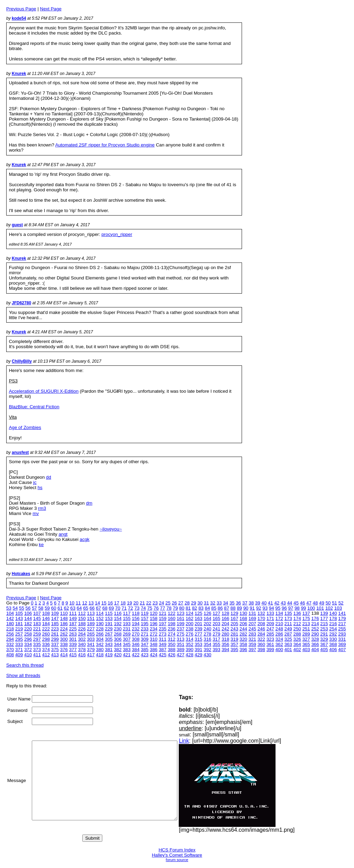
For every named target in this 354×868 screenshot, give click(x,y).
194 (136, 624)
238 (189, 629)
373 (37, 650)
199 (180, 624)
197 (162, 624)
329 (324, 639)
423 (145, 655)
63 (73, 608)
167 (234, 618)
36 (238, 603)
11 (78, 603)
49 (322, 603)
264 (82, 634)
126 (207, 613)
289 (306, 634)
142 (10, 618)
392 (207, 650)
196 (153, 624)
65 (86, 608)
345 (127, 644)
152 (100, 618)
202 (207, 624)
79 (175, 608)
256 (10, 634)
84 (207, 608)
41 (271, 603)
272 (153, 634)
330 (333, 639)
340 (82, 644)
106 (28, 613)
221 (37, 629)
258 (28, 634)
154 (118, 618)
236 (171, 629)
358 (243, 644)
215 (324, 624)
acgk (85, 539)
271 (145, 634)
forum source (177, 860)
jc (35, 482)
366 (315, 644)
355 (216, 644)
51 (334, 603)
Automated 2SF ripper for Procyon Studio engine (105, 145)
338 (64, 644)
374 (46, 650)
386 (153, 650)
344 (118, 644)
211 (288, 624)
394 (225, 650)
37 (245, 603)
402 (297, 650)
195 (145, 624)
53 (9, 608)
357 (234, 644)
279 (216, 634)
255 (342, 629)
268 (118, 634)
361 (270, 644)
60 (54, 608)
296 (28, 639)
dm (89, 503)
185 (55, 624)
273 (162, 634)
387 (162, 650)
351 (180, 644)
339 (73, 644)
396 (243, 650)
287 (288, 634)
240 (207, 629)
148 (64, 618)
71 (124, 608)
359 (252, 644)
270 (136, 634)
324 (279, 639)
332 (10, 644)
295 (19, 639)
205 (234, 624)
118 (136, 613)
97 (291, 608)
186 (64, 624)
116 (118, 613)
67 (98, 608)
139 (324, 613)
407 (342, 650)
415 (73, 655)
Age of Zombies (25, 427)
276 (189, 634)
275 (180, 634)
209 (270, 624)
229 (109, 629)
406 (333, 650)
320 (243, 639)
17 (117, 603)
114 (100, 613)
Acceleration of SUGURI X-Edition (44, 391)
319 (234, 639)
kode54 (19, 18)
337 (55, 644)
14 (98, 603)
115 (109, 613)
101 (320, 608)
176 (315, 618)
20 (136, 603)
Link (201, 741)
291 (324, 634)
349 (162, 644)
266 (100, 634)
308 (136, 639)
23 (155, 603)
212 (297, 624)
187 (73, 624)
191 (109, 624)
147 (55, 618)
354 (207, 644)
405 (324, 650)
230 (118, 629)
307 (127, 639)
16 (110, 603)
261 (55, 634)
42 (277, 603)
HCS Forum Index (177, 850)
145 (37, 618)
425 (162, 655)
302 (82, 639)
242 (225, 629)
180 (10, 624)
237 (180, 629)
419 (109, 655)
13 (91, 603)
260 (46, 634)
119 (145, 613)
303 (91, 639)
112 (82, 613)
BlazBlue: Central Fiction (34, 407)
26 (174, 603)
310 (153, 639)
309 (145, 639)
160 (171, 618)
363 (288, 644)
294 (10, 639)
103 (338, 608)
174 (297, 618)
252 (315, 629)
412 (46, 655)
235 (162, 629)
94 (272, 608)
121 (162, 613)
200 (189, 624)
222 (46, 629)
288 (297, 634)
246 (261, 629)
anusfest (20, 452)
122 (171, 613)
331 (342, 639)
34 (226, 603)
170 (261, 618)
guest (17, 225)
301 (73, 639)
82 (194, 608)
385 (145, 650)
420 (118, 655)
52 (341, 603)
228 (100, 629)
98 (297, 608)
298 (46, 639)
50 (328, 603)
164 (207, 618)
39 (258, 603)
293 (342, 634)
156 (136, 618)
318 (225, 639)
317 (216, 639)
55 (22, 608)
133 (270, 613)
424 (153, 655)
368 (333, 644)
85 (214, 608)
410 (28, 655)
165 (216, 618)
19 (129, 603)
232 (136, 629)
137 (306, 613)
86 (220, 608)
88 (233, 608)
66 (92, 608)
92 (259, 608)
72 (131, 608)
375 (55, 650)
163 (198, 618)
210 (279, 624)
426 (171, 655)
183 (37, 624)
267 (109, 634)
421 (127, 655)
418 (100, 655)
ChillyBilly (22, 361)
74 (143, 608)
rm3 (42, 508)
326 (297, 639)
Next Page (51, 9)
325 (288, 639)
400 (279, 650)
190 (100, 624)
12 (85, 603)
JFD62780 (21, 303)
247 (270, 629)
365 (306, 644)
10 (72, 603)
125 (198, 613)
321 (252, 639)
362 (279, 644)
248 (279, 629)
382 (118, 650)
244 (243, 629)
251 (306, 629)
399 (270, 650)
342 (100, 644)
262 (64, 634)
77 (163, 608)
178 (333, 618)
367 (324, 644)
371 (19, 650)
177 (324, 618)
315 (198, 639)
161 (180, 618)
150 (82, 618)
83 (201, 608)
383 (127, 650)
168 (243, 618)
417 (91, 655)
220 (28, 629)
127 (216, 613)
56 (28, 608)
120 (153, 613)
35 (232, 603)
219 (19, 629)
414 (64, 655)
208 (261, 624)
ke (41, 545)
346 (136, 644)
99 (303, 608)
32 (213, 603)
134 (279, 613)
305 (109, 639)
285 (270, 634)
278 (207, 634)
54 (15, 608)
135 (288, 613)
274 (171, 634)
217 (342, 624)
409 (19, 655)
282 (243, 634)
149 (73, 618)
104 (10, 613)
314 (189, 639)
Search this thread (25, 665)
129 (234, 613)
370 (10, 650)
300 (64, 639)
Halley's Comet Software (177, 855)
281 (234, 634)
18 (123, 603)
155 (127, 618)
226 (82, 629)
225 (73, 629)
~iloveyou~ (111, 529)
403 (306, 650)
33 (219, 603)
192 (118, 624)
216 (333, 624)
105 (19, 613)
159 (162, 618)
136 (297, 613)
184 (46, 624)
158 (153, 618)
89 (239, 608)
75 (150, 608)
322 (261, 639)
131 (252, 613)
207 (252, 624)
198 (171, 624)
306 (118, 639)
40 (264, 603)
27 (181, 603)
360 (261, 644)
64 (79, 608)
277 (198, 634)
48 (315, 603)
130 (243, 613)
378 (82, 650)
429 (198, 655)
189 (91, 624)
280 (225, 634)
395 (234, 650)
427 (180, 655)
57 (34, 608)
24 (162, 603)
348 (153, 644)
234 (153, 629)
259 (37, 634)
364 (297, 644)
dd (49, 477)
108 (46, 613)
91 (252, 608)
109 (55, 613)
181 (19, 624)
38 (251, 603)
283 (252, 634)
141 (342, 613)
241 (216, 629)
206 (243, 624)
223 (55, 629)
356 (225, 644)
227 (91, 629)
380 (100, 650)
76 (156, 608)
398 (261, 650)
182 (28, 624)
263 (73, 634)
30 (200, 603)
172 (279, 618)
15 (104, 603)
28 (187, 603)
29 (193, 603)
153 (109, 618)
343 (109, 644)
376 (64, 650)
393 (216, 650)
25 (168, 603)
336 (46, 644)
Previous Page (21, 9)
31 (207, 603)
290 (315, 634)
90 (246, 608)
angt (63, 534)
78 (169, 608)
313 (180, 639)
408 (10, 655)
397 (252, 650)
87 (227, 608)
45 (296, 603)
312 (171, 639)
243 (234, 629)
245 (252, 629)
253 (324, 629)
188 (82, 624)
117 (127, 613)
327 (306, 639)
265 (91, 634)
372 (28, 650)
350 (171, 644)
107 (37, 613)
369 (342, 644)
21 (142, 603)
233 (145, 629)
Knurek (19, 74)
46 (303, 603)
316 (207, 639)
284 (261, 634)
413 (55, 655)
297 (37, 639)
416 (82, 655)
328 (315, 639)
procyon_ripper (117, 234)
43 (283, 603)
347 (145, 644)
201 (198, 624)
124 (189, 613)
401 (288, 650)
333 (19, 644)
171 (270, 618)
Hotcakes (21, 574)
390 (189, 650)
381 (109, 650)
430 (207, 655)
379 (91, 650)
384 (136, 650)
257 (19, 634)
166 (225, 618)
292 (333, 634)
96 (284, 608)
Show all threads (23, 675)
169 (252, 618)
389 (180, 650)
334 (28, 644)
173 (288, 618)
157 (145, 618)
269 (127, 634)
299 (55, 639)
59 (47, 608)
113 (91, 613)
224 (64, 629)
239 (198, 629)
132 (261, 613)
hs (40, 488)
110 (64, 613)
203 (216, 624)
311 (162, 639)
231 (127, 629)
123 (180, 613)
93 (265, 608)
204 (225, 624)
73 (137, 608)
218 (10, 629)
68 (105, 608)
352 (189, 644)
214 (315, 624)
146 (46, 618)
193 (127, 624)
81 (188, 608)
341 (91, 644)
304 (100, 639)
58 (41, 608)
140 (333, 613)
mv (36, 513)
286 (279, 634)
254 (333, 629)
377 (73, 650)
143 (19, 618)
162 (189, 618)
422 (136, 655)
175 (306, 618)
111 (73, 613)
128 (225, 613)
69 (111, 608)
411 (37, 655)
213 (306, 624)
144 (28, 618)
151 (91, 618)
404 (315, 650)
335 (37, 644)
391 (198, 650)
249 (288, 629)
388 (171, 650)
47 (309, 603)
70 (118, 608)
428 (189, 655)
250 (297, 629)
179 (342, 618)
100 (311, 608)
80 (182, 608)
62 (67, 608)
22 (149, 603)
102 (329, 608)
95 (278, 608)
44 (290, 603)
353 (198, 644)
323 (270, 639)
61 (60, 608)
